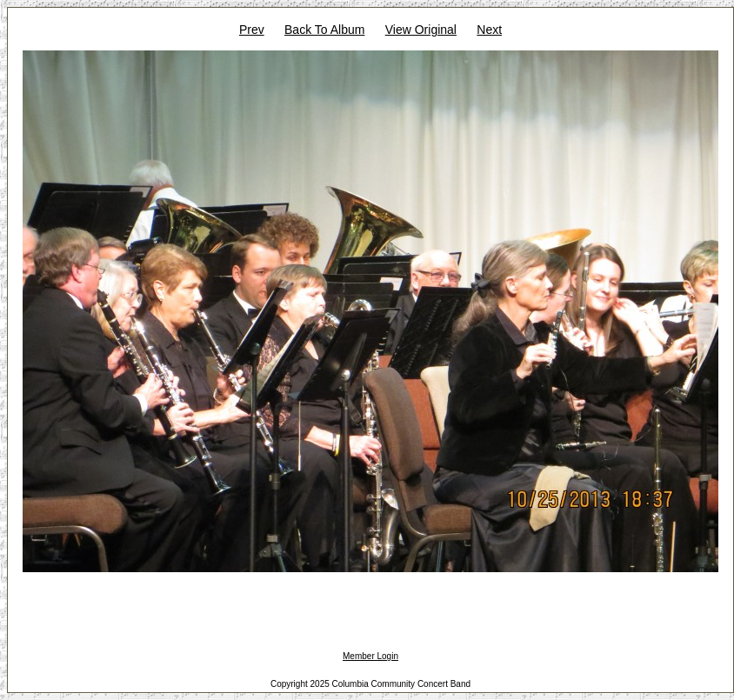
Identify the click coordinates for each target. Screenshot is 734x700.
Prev (252, 30)
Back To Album (324, 30)
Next (489, 30)
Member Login (370, 656)
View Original (421, 30)
